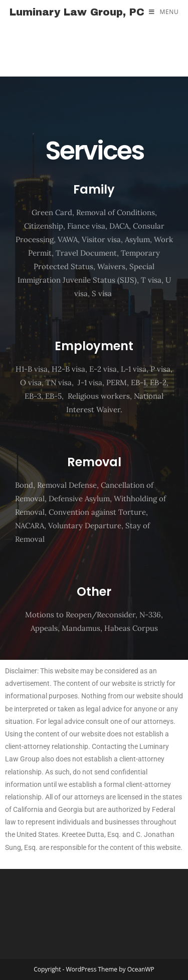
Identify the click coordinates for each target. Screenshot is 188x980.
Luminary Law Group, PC (77, 12)
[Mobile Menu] (164, 12)
